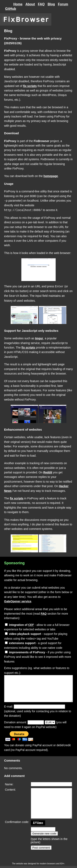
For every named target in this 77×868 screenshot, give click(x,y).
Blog (51, 4)
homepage (51, 176)
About (30, 4)
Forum (63, 4)
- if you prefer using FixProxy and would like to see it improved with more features (38, 656)
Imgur (39, 337)
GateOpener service (18, 600)
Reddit (48, 471)
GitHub (11, 9)
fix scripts (30, 86)
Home (18, 4)
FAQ (41, 4)
